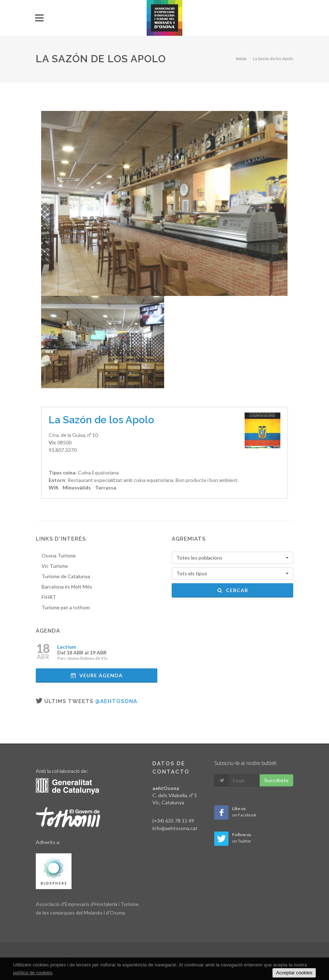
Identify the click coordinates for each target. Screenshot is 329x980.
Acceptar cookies (294, 973)
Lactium (67, 647)
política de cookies (33, 973)
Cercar (233, 590)
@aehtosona (116, 701)
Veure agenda (97, 675)
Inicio (241, 58)
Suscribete (276, 780)
